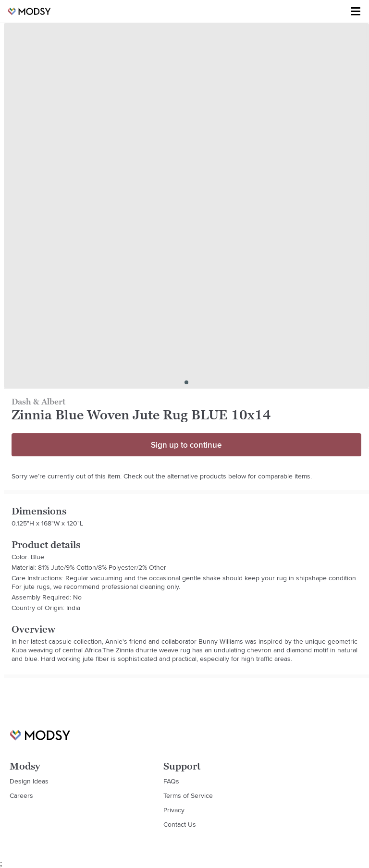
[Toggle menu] (356, 12)
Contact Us (180, 824)
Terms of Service (188, 795)
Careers (21, 795)
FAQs (171, 781)
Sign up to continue (186, 445)
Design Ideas (29, 781)
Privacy (174, 810)
